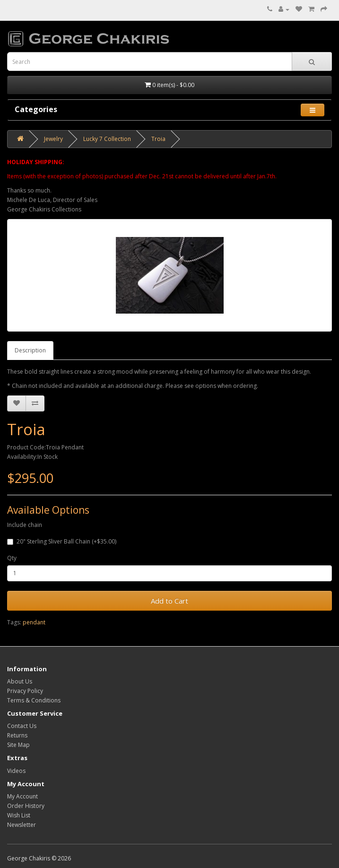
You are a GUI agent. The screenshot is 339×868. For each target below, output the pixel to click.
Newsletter (22, 825)
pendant (34, 622)
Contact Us (22, 726)
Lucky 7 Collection (107, 139)
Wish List (19, 815)
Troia (158, 139)
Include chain (25, 525)
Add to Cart (169, 601)
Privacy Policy (25, 691)
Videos (16, 771)
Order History (26, 806)
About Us (20, 681)
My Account (22, 796)
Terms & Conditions (34, 700)
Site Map (18, 745)
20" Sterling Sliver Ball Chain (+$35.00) (62, 541)
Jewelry (53, 139)
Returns (17, 735)
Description (30, 350)
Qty (12, 558)
